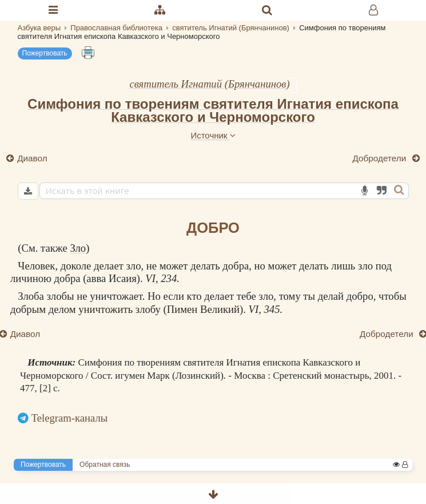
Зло (78, 248)
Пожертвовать (45, 53)
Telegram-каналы (70, 418)
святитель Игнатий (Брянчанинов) (209, 84)
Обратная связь (105, 465)
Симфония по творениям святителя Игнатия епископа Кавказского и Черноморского (213, 110)
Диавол (33, 158)
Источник (213, 135)
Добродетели (381, 158)
